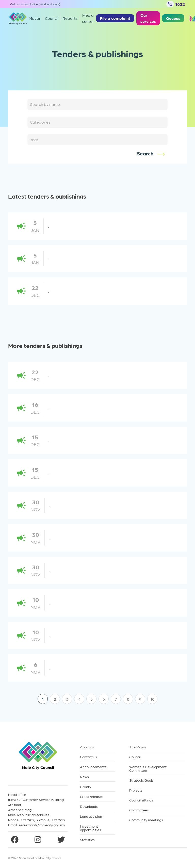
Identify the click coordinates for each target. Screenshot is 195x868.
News (84, 777)
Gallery (86, 787)
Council (135, 757)
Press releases (92, 797)
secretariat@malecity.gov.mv (42, 825)
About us (87, 747)
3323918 (58, 820)
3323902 (27, 820)
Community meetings (146, 820)
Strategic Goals (141, 780)
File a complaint (115, 18)
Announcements (93, 767)
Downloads (89, 806)
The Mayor (138, 747)
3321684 (43, 820)
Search (151, 154)
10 (152, 699)
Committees (139, 810)
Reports (70, 18)
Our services (148, 18)
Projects (136, 790)
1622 (176, 4)
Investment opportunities (91, 828)
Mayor (35, 18)
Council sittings (141, 800)
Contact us (88, 757)
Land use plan (91, 816)
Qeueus (173, 18)
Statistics (87, 840)
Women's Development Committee (148, 769)
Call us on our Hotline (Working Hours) (35, 4)
